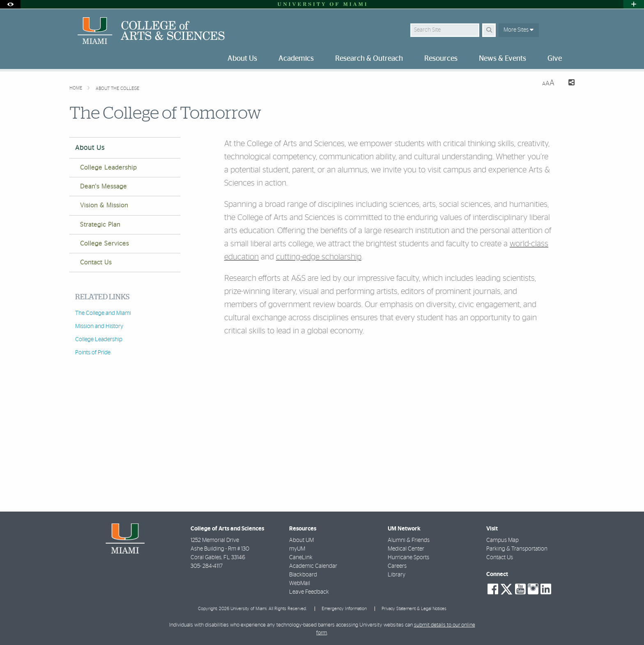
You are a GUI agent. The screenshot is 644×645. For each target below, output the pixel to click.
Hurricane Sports (408, 558)
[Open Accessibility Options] (10, 4)
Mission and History (99, 326)
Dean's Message (103, 187)
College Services (105, 244)
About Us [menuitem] (242, 59)
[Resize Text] (548, 83)
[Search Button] (489, 30)
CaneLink (301, 558)
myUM (297, 549)
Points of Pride (93, 353)
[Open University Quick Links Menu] (634, 4)
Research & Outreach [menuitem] (369, 59)
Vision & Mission (104, 205)
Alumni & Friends (409, 540)
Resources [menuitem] (441, 59)
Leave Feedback (309, 592)
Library (397, 575)
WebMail (300, 583)
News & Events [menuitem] (503, 59)
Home (76, 88)
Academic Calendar (313, 566)
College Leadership (108, 168)
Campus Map (503, 540)
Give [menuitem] (555, 59)
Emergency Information (344, 609)
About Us (90, 148)
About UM (301, 540)
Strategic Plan (100, 225)
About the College (117, 88)
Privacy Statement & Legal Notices (414, 609)
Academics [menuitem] (296, 59)
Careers (397, 566)
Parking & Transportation (517, 549)
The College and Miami (103, 313)
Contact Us (96, 263)
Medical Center (406, 549)
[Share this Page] (568, 84)
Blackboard (303, 575)
